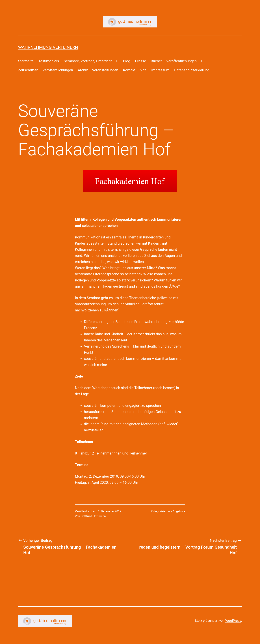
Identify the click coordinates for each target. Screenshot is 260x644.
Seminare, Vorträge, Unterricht (88, 61)
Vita (143, 70)
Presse (141, 61)
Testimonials (49, 61)
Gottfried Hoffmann (93, 516)
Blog (127, 61)
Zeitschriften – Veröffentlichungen (45, 70)
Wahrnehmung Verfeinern (48, 47)
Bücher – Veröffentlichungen (174, 61)
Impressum (160, 70)
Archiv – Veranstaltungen (98, 70)
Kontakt (129, 70)
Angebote (179, 511)
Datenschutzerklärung (192, 70)
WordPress (233, 621)
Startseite (26, 61)
